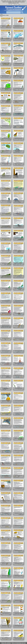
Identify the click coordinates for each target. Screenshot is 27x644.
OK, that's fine (9, 4)
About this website (6, 643)
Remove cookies (17, 4)
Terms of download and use (19, 643)
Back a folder (6, 15)
